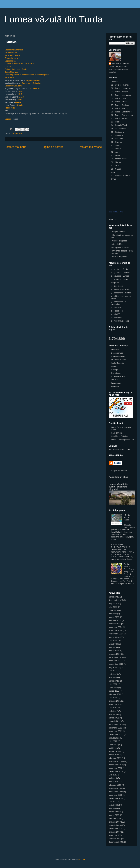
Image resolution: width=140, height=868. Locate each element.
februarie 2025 (115, 620)
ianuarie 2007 (115, 832)
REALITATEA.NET (119, 376)
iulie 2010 (113, 775)
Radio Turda (10, 108)
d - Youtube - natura (120, 279)
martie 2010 (114, 782)
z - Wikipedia (117, 318)
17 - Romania (117, 135)
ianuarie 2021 (115, 701)
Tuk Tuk (115, 380)
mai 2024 (113, 647)
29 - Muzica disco (119, 159)
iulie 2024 (113, 641)
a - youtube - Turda (119, 269)
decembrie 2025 (116, 600)
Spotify (20, 105)
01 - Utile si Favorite (120, 85)
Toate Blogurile (118, 363)
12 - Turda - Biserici (120, 118)
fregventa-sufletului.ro (32, 83)
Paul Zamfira (117, 433)
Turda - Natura (127, 565)
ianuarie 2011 (115, 761)
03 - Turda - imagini (120, 92)
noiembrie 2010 (115, 768)
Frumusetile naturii (119, 360)
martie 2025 (114, 617)
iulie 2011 (113, 741)
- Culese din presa (119, 241)
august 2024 (114, 637)
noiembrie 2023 (115, 661)
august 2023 (114, 667)
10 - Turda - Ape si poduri (122, 115)
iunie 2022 (113, 688)
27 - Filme (115, 155)
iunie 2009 (113, 805)
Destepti (115, 370)
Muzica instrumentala (14, 50)
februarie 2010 (115, 785)
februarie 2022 (115, 694)
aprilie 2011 (114, 751)
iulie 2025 (113, 607)
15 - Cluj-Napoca (119, 129)
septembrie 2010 (116, 771)
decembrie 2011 (116, 724)
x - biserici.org (117, 286)
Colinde (8, 66)
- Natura (115, 82)
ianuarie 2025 (115, 624)
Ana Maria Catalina (121, 63)
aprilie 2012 (114, 718)
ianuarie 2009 (115, 822)
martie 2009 (114, 815)
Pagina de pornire (53, 147)
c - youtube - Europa (120, 276)
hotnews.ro (35, 89)
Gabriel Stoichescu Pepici (16, 69)
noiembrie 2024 (115, 627)
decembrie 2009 (116, 792)
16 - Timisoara (117, 132)
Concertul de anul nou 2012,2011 (19, 64)
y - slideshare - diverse (121, 293)
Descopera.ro (117, 353)
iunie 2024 (113, 644)
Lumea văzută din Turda (54, 19)
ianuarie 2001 (115, 839)
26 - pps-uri (116, 152)
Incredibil (115, 350)
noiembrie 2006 (115, 835)
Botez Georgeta (12, 72)
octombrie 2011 (115, 731)
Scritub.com (116, 373)
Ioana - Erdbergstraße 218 (123, 440)
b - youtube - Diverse (120, 273)
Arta (113, 172)
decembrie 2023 (116, 657)
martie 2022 (114, 691)
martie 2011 (114, 755)
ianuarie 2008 (115, 825)
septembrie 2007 (116, 829)
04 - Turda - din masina (121, 95)
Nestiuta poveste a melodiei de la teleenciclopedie (27, 75)
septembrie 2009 (116, 798)
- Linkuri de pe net (119, 257)
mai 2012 (113, 714)
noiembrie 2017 (115, 704)
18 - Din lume (117, 139)
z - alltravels (116, 307)
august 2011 (114, 738)
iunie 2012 (113, 711)
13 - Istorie (116, 122)
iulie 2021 (113, 698)
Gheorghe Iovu (11, 58)
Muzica (8, 119)
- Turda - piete (117, 544)
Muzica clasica (11, 53)
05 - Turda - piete (119, 98)
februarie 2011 (115, 758)
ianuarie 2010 (115, 788)
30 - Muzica (17, 133)
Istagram (115, 283)
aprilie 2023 (114, 681)
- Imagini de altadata (120, 247)
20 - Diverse (116, 142)
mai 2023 (113, 678)
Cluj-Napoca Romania (121, 176)
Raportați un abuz (118, 477)
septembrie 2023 (116, 664)
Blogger (82, 859)
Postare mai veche (90, 147)
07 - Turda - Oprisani (120, 105)
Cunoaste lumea (118, 356)
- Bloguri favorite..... (120, 232)
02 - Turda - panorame (121, 88)
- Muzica (11, 42)
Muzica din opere (12, 55)
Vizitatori (115, 387)
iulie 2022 (113, 684)
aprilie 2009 (114, 812)
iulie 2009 (113, 802)
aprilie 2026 (114, 597)
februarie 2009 (115, 819)
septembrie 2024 (116, 634)
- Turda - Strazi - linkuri (127, 517)
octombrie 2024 (115, 630)
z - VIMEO (116, 314)
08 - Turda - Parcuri (120, 108)
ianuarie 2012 (115, 721)
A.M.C (21, 91)
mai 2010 (113, 778)
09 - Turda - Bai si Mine (121, 112)
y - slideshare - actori (120, 289)
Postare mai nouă (15, 147)
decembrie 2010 (116, 765)
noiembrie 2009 (115, 795)
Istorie (114, 366)
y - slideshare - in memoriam (119, 303)
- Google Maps (118, 244)
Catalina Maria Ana (116, 212)
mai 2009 (113, 808)
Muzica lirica (10, 61)
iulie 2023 (113, 671)
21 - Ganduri (117, 145)
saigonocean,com (33, 80)
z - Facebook (117, 311)
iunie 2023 (113, 674)
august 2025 (114, 604)
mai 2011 (113, 748)
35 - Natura (116, 169)
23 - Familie (116, 149)
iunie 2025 (113, 610)
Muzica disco (10, 77)
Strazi (114, 179)
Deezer (18, 102)
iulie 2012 (113, 708)
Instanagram (117, 383)
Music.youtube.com (13, 86)
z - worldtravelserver (120, 321)
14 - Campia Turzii (119, 125)
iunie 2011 (113, 745)
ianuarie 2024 (115, 654)
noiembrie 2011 (115, 728)
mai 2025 (113, 614)
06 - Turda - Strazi (119, 102)
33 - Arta (115, 166)
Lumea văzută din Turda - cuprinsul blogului (118, 487)
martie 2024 (114, 651)
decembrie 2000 (116, 842)
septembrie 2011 (116, 735)
